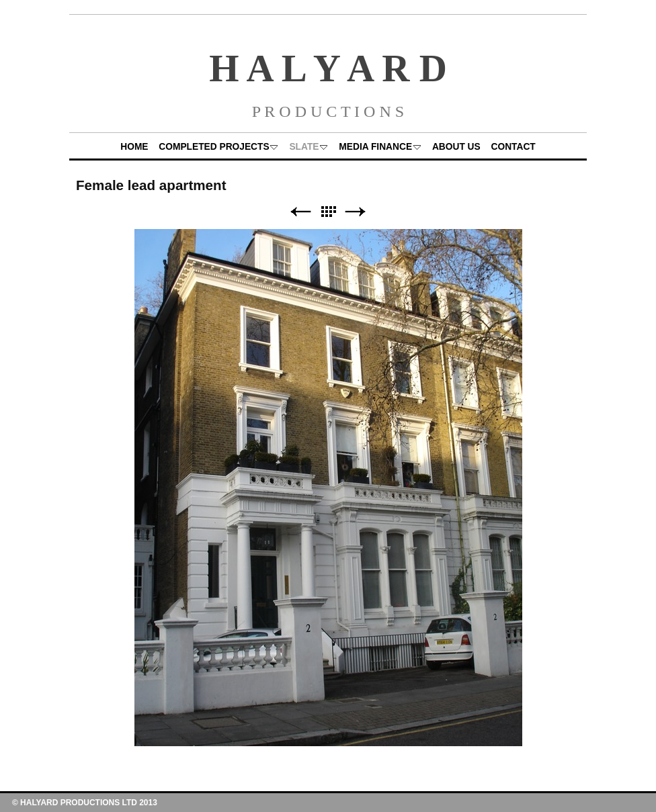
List (328, 212)
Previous (300, 212)
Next (356, 212)
